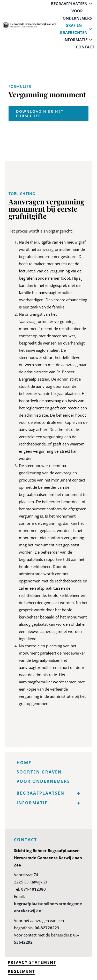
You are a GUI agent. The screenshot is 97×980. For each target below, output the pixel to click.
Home (24, 763)
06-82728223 (47, 928)
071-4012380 (33, 889)
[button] (49, 793)
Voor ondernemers (43, 781)
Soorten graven (39, 772)
